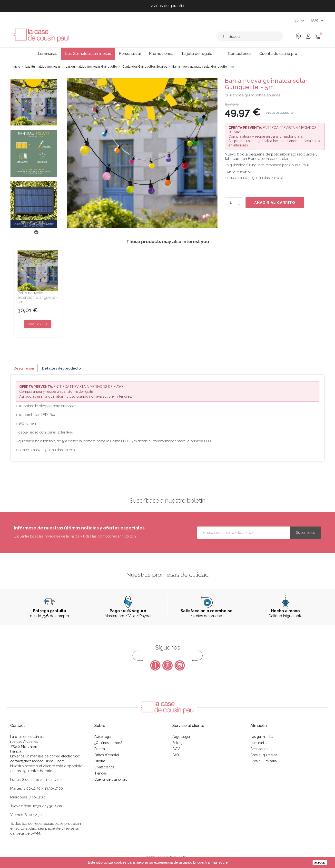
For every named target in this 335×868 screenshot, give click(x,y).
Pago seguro (182, 737)
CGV (176, 749)
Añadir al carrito (275, 203)
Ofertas (100, 761)
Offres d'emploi (107, 755)
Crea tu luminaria (264, 761)
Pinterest (167, 665)
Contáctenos (104, 767)
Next (36, 232)
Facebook (155, 665)
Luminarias (259, 743)
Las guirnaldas (262, 737)
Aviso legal (103, 737)
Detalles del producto (61, 368)
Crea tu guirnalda (264, 755)
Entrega (178, 743)
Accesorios (259, 749)
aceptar (320, 862)
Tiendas (101, 773)
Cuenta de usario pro (111, 779)
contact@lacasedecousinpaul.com (37, 761)
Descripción (24, 368)
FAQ (176, 755)
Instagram (180, 665)
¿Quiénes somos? (108, 743)
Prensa (100, 749)
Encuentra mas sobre (210, 862)
